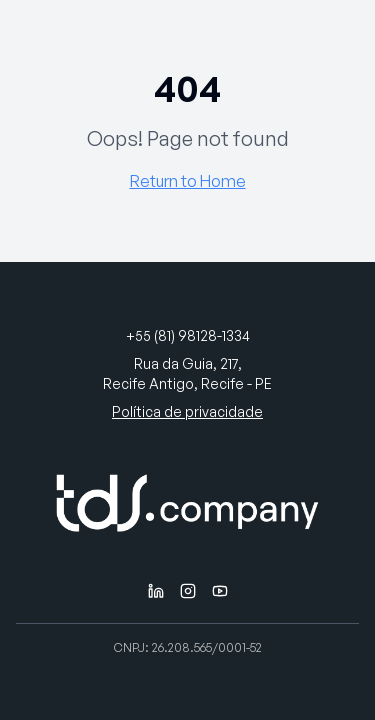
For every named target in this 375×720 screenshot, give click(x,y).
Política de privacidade (187, 411)
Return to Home (188, 181)
